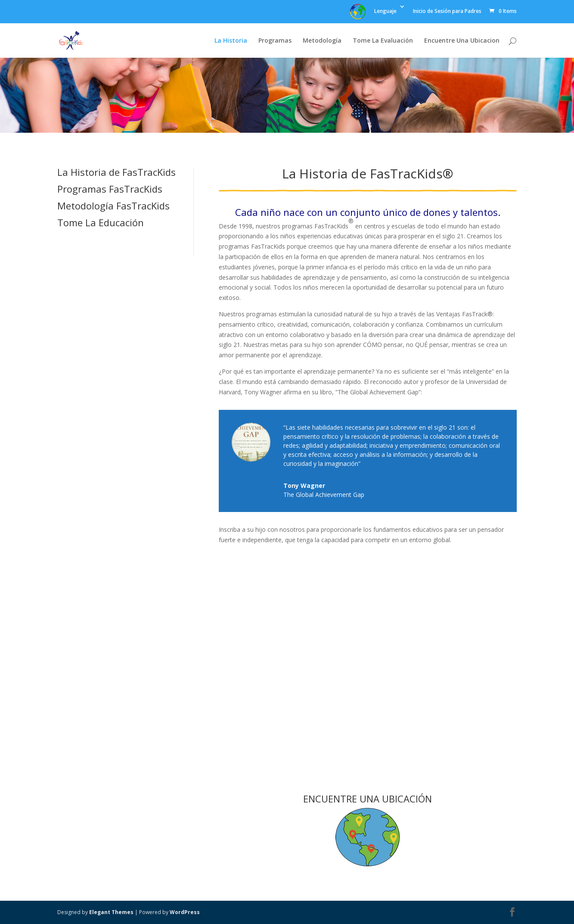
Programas (275, 41)
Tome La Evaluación (383, 41)
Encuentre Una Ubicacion (462, 41)
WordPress (185, 912)
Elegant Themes (111, 912)
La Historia (231, 41)
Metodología (322, 41)
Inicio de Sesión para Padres (447, 12)
